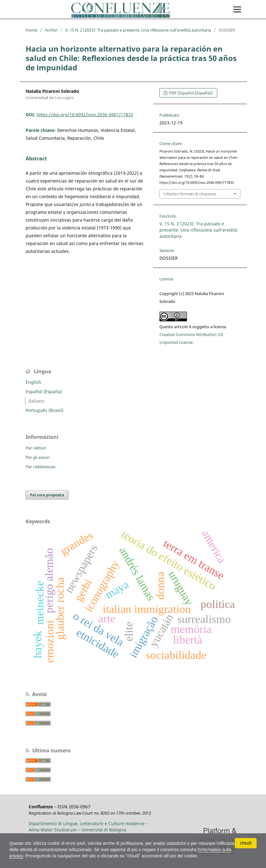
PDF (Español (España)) (191, 93)
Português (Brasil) (45, 410)
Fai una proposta (47, 495)
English (33, 382)
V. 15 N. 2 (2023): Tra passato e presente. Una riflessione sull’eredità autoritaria (138, 30)
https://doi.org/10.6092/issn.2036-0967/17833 (85, 115)
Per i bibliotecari (40, 467)
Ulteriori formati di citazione (190, 194)
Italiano (36, 401)
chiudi (246, 843)
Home (31, 30)
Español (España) (44, 391)
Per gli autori (38, 457)
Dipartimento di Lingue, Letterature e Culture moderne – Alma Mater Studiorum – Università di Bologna (88, 827)
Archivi (51, 30)
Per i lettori (36, 448)
